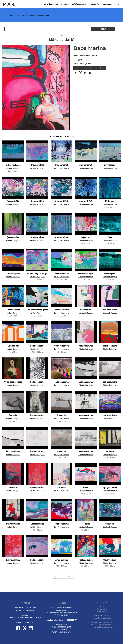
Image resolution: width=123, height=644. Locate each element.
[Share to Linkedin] (85, 73)
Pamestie (13, 415)
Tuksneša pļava (13, 274)
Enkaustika (13, 488)
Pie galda (86, 524)
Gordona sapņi (13, 310)
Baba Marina (86, 310)
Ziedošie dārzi (37, 524)
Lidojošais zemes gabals (37, 310)
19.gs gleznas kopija (13, 382)
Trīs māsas (61, 488)
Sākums (12, 15)
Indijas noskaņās (13, 165)
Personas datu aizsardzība (25, 622)
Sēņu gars (110, 524)
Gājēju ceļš (86, 237)
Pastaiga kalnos (86, 560)
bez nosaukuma (61, 274)
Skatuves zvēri (110, 560)
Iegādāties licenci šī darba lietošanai (90, 68)
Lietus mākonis (61, 560)
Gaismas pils (13, 346)
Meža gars (110, 201)
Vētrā (110, 237)
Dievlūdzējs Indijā (61, 310)
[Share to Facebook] (76, 73)
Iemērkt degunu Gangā (37, 274)
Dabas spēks (110, 274)
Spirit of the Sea (61, 346)
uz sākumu (61, 36)
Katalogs (108, 4)
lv (119, 4)
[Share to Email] (90, 73)
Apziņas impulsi (110, 488)
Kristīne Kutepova (85, 55)
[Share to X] (80, 73)
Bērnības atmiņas (86, 274)
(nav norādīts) (37, 165)
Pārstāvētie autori (50, 4)
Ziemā (86, 488)
